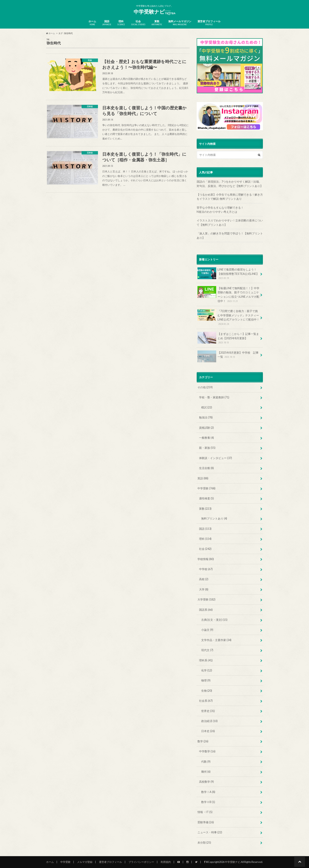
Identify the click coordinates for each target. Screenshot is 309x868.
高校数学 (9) (206, 782)
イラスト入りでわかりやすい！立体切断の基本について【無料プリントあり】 (230, 223)
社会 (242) (205, 549)
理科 (121, 23)
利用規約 (166, 862)
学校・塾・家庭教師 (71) (214, 397)
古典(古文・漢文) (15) (214, 620)
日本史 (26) (208, 731)
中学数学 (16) (207, 751)
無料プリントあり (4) (214, 518)
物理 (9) (206, 680)
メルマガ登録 (85, 862)
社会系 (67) (206, 701)
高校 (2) (204, 579)
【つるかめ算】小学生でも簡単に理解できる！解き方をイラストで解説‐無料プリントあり (230, 197)
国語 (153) (205, 529)
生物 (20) (207, 691)
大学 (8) (204, 589)
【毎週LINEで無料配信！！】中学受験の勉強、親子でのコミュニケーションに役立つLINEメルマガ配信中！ (228, 295)
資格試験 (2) (206, 428)
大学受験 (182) (206, 599)
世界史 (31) (208, 711)
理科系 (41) (206, 660)
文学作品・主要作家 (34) (216, 640)
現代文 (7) (207, 650)
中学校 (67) (206, 569)
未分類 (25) (204, 842)
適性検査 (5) (206, 498)
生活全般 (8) (206, 468)
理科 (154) (205, 539)
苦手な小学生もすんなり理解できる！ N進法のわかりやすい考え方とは (230, 210)
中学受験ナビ (154, 12)
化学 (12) (207, 670)
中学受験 (65, 862)
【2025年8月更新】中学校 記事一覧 (228, 356)
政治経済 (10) (209, 721)
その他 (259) (205, 387)
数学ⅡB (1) (208, 802)
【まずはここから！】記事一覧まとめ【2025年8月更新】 (228, 338)
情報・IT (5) (205, 812)
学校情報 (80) (206, 559)
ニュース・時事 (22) (210, 832)
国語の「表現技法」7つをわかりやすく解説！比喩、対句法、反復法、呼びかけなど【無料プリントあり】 (230, 184)
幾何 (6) (206, 772)
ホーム (92, 23)
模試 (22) (207, 407)
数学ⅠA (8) (208, 792)
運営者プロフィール (209, 23)
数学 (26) (203, 741)
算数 (157, 23)
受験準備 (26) (206, 822)
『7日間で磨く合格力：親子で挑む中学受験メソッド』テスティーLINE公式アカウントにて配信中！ (228, 317)
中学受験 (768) (206, 488)
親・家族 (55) (207, 448)
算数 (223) (205, 509)
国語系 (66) (206, 610)
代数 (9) (206, 762)
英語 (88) (203, 478)
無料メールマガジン (180, 23)
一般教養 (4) (206, 438)
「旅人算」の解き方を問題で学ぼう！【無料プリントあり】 (230, 236)
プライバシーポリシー (141, 862)
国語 (107, 23)
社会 (138, 23)
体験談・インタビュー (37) (215, 458)
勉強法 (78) (206, 417)
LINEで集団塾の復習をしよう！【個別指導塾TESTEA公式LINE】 (228, 274)
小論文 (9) (207, 630)
